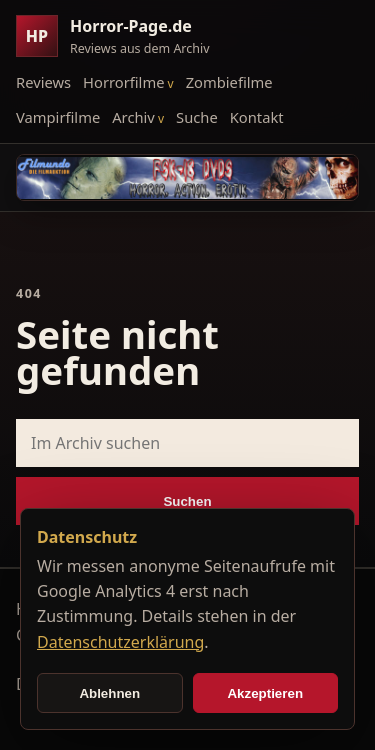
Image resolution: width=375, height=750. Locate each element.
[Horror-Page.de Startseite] (121, 36)
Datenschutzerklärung (120, 642)
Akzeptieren (265, 693)
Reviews (43, 82)
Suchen (187, 501)
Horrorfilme (123, 82)
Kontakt (257, 117)
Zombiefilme (229, 82)
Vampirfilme (58, 117)
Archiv (133, 117)
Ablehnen (109, 693)
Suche (197, 117)
